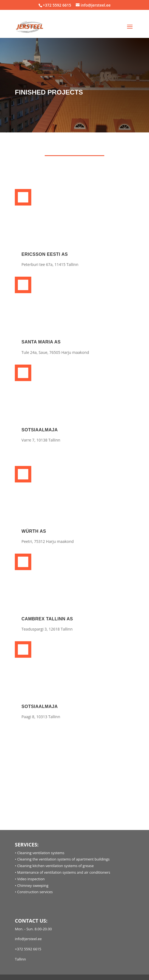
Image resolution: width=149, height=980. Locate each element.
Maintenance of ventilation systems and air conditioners (64, 872)
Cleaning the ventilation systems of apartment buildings (64, 859)
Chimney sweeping (33, 885)
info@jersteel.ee (28, 939)
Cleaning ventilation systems (41, 853)
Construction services (35, 892)
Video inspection (31, 879)
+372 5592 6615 (57, 5)
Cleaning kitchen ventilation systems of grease (56, 866)
